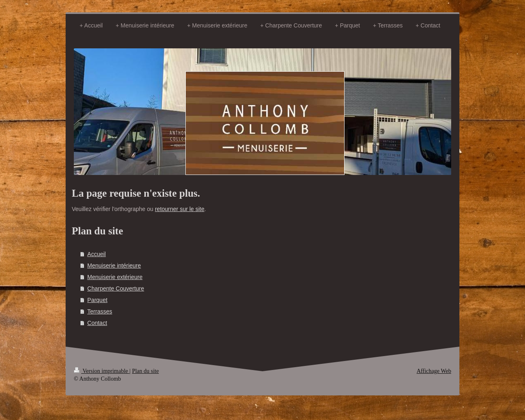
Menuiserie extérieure (115, 277)
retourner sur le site (180, 209)
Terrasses (100, 311)
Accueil (97, 254)
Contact (97, 323)
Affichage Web (434, 371)
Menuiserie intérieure (114, 266)
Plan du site (145, 371)
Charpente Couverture (116, 288)
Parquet (97, 300)
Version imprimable (102, 371)
